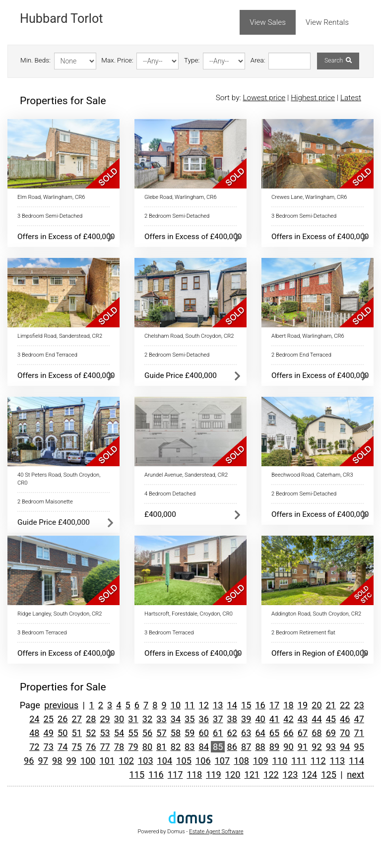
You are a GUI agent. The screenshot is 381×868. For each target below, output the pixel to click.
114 (356, 761)
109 (261, 761)
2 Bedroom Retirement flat (303, 633)
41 (274, 719)
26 (63, 719)
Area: (258, 60)
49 (49, 733)
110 (280, 761)
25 (49, 719)
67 (303, 733)
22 (345, 705)
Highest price (313, 98)
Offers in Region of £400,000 (320, 653)
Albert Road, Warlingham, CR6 (308, 336)
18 (288, 705)
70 (345, 733)
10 (176, 705)
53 (105, 733)
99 (71, 761)
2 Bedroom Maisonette (45, 502)
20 (317, 705)
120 (233, 775)
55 (133, 733)
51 (76, 733)
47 (359, 719)
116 (156, 775)
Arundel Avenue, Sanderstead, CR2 (186, 475)
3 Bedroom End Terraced (47, 355)
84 (204, 747)
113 (338, 761)
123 (290, 775)
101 (107, 761)
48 (34, 733)
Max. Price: (117, 60)
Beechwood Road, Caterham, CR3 (312, 475)
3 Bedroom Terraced (42, 633)
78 (119, 747)
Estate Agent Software (216, 832)
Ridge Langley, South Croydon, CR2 (60, 614)
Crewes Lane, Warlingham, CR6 (309, 197)
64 (260, 733)
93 (331, 747)
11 (190, 705)
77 (105, 747)
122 (271, 775)
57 (161, 733)
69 (331, 733)
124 (310, 775)
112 (318, 761)
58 (176, 733)
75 (76, 747)
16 (260, 705)
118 (194, 775)
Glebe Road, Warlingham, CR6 (181, 197)
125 (329, 775)
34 (176, 719)
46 (345, 719)
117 (175, 775)
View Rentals (327, 22)
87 (246, 747)
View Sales (268, 22)
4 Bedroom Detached (170, 494)
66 (288, 733)
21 (331, 705)
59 (190, 733)
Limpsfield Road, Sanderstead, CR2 (60, 336)
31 (133, 719)
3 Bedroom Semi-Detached (50, 216)
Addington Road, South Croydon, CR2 (316, 614)
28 (91, 719)
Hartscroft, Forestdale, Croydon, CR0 (189, 614)
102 (126, 761)
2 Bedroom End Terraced (301, 355)
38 (232, 719)
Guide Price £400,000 (181, 375)
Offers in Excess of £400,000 (66, 237)
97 (43, 761)
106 (203, 761)
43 (303, 719)
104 (165, 761)
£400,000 (160, 514)
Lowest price (264, 98)
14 (232, 705)
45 (331, 719)
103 (146, 761)
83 (190, 747)
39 (246, 719)
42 (288, 719)
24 (34, 719)
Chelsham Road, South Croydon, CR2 (189, 336)
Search (338, 61)
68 (317, 733)
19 (303, 705)
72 (34, 747)
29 (105, 719)
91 (303, 747)
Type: (192, 60)
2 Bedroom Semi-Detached (177, 216)
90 (288, 747)
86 (232, 747)
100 (88, 761)
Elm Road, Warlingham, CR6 (51, 197)
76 (91, 747)
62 (232, 733)
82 (176, 747)
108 (241, 761)
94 (345, 747)
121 (252, 775)
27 (76, 719)
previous (61, 705)
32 (147, 719)
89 (274, 747)
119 (214, 775)
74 (63, 747)
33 (161, 719)
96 (29, 761)
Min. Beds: (35, 60)
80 (147, 747)
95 (359, 747)
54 (119, 733)
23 (359, 705)
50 (63, 733)
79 (133, 747)
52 (91, 733)
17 (274, 705)
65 (274, 733)
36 (204, 719)
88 (260, 747)
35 (190, 719)
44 (317, 719)
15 (246, 705)
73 (49, 747)
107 (222, 761)
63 (246, 733)
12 (204, 705)
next (355, 775)
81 (161, 747)
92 (317, 747)
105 (184, 761)
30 (119, 719)
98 (57, 761)
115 (137, 775)
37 (218, 719)
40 (260, 719)
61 (218, 733)
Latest (351, 98)
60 (204, 733)
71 (359, 733)
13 (218, 705)
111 (299, 761)
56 (147, 733)
